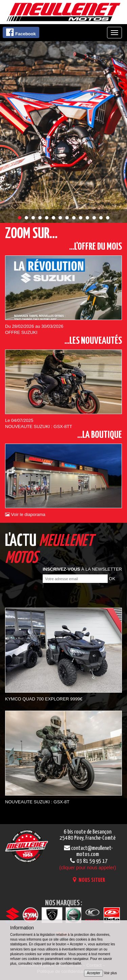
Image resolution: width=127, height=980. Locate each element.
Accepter (93, 973)
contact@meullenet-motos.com (88, 851)
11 (87, 218)
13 (101, 218)
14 (108, 218)
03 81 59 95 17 (88, 865)
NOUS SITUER (88, 880)
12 (94, 218)
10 (81, 218)
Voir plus (110, 973)
